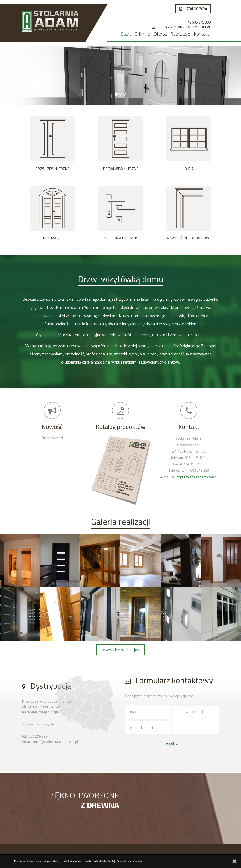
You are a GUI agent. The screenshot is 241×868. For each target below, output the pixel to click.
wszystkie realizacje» (120, 650)
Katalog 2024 (193, 9)
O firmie (142, 34)
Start (126, 34)
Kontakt (202, 34)
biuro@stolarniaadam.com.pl (195, 477)
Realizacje (180, 34)
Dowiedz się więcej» (129, 861)
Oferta (160, 34)
